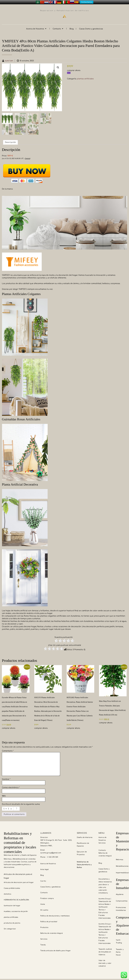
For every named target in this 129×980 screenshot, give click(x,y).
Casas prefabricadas (12, 887)
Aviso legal (44, 868)
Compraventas (122, 900)
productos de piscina (12, 922)
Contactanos (87, 2)
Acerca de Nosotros (35, 27)
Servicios (44, 938)
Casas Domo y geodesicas (91, 27)
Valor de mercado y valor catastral (105, 962)
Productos (44, 926)
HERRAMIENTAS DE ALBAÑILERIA (16, 898)
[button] (58, 66)
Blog (72, 27)
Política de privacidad (49, 920)
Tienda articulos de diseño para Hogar (55, 949)
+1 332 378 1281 (52, 856)
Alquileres (120, 893)
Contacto (57, 27)
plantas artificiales (85, 77)
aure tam (9, 59)
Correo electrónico (11, 786)
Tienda (43, 943)
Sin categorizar (10, 927)
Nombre (6, 778)
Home (43, 903)
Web (4, 794)
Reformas (119, 858)
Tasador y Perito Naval (120, 951)
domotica (7, 893)
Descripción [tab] (10, 141)
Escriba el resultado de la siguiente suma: (21, 803)
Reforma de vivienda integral (51, 932)
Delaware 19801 (46, 844)
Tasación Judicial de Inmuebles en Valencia (105, 950)
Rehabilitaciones (122, 865)
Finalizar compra (47, 897)
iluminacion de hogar (12, 904)
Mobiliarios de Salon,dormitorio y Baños (84, 863)
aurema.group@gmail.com (51, 851)
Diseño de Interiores (85, 836)
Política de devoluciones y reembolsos (55, 914)
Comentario (8, 749)
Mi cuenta (44, 909)
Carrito (43, 880)
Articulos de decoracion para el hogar (19, 881)
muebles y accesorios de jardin (16, 910)
